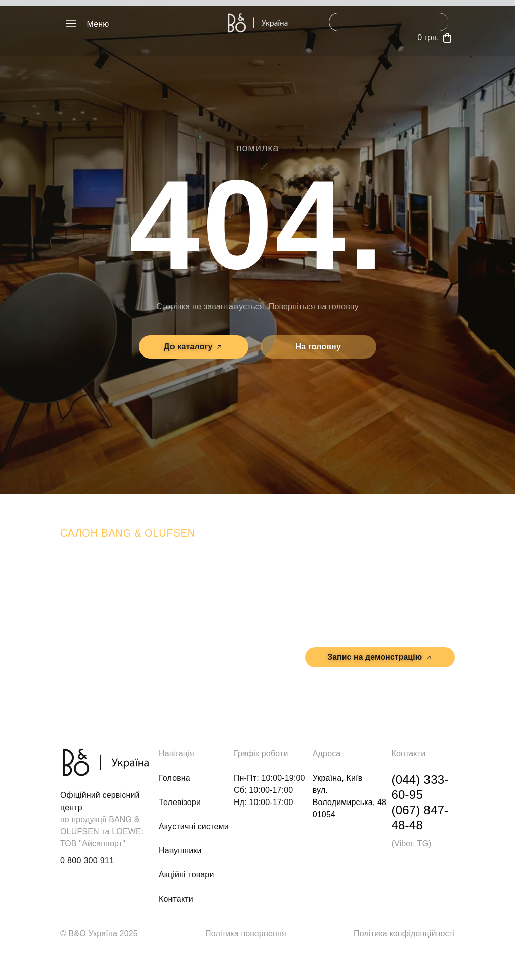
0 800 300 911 (87, 861)
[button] (71, 24)
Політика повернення (246, 933)
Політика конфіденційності (404, 933)
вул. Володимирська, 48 (385, 619)
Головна (175, 778)
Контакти (176, 899)
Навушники (180, 851)
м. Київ (411, 596)
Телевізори (180, 802)
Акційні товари (187, 875)
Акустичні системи (194, 826)
